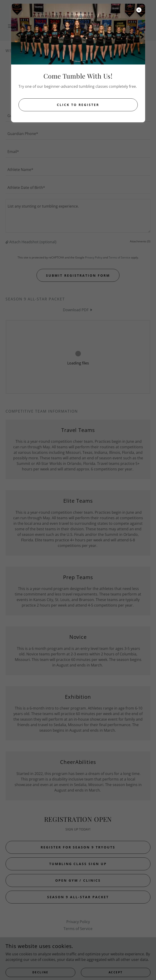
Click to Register (78, 105)
